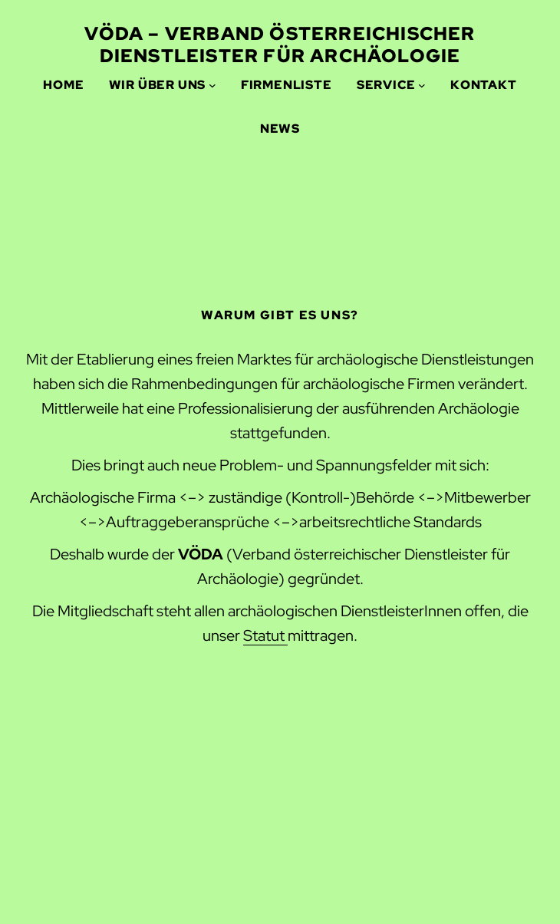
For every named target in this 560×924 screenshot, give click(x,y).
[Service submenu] (422, 85)
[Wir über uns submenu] (212, 85)
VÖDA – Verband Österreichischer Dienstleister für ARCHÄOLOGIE (280, 45)
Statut (265, 635)
